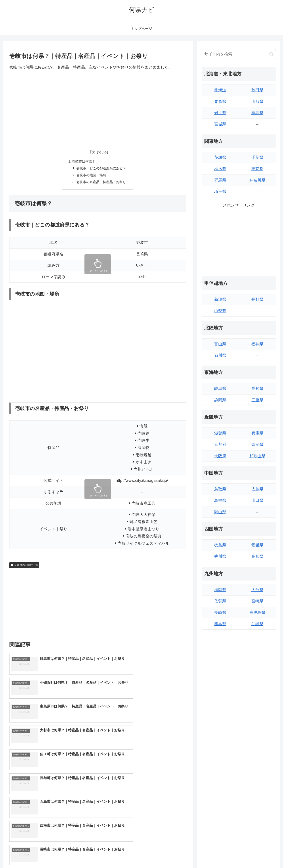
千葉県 (257, 157)
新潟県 (220, 299)
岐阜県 (220, 389)
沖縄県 (257, 624)
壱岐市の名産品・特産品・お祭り (101, 183)
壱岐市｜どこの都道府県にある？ (101, 169)
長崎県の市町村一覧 (24, 566)
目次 (91, 152)
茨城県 (220, 157)
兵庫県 (257, 433)
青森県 (220, 102)
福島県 (257, 113)
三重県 (257, 400)
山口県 (257, 500)
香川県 (220, 556)
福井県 (257, 344)
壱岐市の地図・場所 (91, 176)
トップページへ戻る (227, 854)
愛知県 (257, 389)
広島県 (257, 489)
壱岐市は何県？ (83, 162)
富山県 (220, 344)
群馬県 (220, 180)
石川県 (220, 355)
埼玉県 (220, 192)
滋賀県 (220, 433)
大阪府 (220, 456)
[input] (239, 54)
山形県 (257, 102)
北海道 (220, 90)
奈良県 (257, 445)
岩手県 (220, 113)
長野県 (257, 299)
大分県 (257, 590)
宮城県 (220, 124)
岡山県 (220, 512)
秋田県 (257, 90)
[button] (271, 54)
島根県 (220, 500)
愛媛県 (257, 545)
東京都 (257, 169)
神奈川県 (257, 180)
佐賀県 (220, 601)
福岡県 (220, 590)
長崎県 (220, 613)
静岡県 (220, 400)
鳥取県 (220, 489)
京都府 (220, 445)
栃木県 (220, 169)
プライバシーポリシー (261, 854)
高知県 (257, 556)
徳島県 (220, 545)
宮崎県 (257, 601)
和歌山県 (257, 456)
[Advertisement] (98, 107)
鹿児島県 (257, 613)
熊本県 (220, 624)
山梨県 (220, 311)
